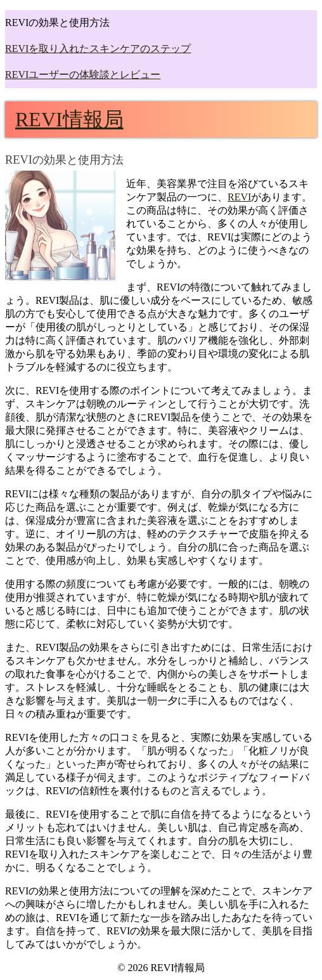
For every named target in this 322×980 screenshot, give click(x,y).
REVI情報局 (69, 119)
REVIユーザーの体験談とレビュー (83, 75)
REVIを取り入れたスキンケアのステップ (98, 49)
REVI (239, 197)
